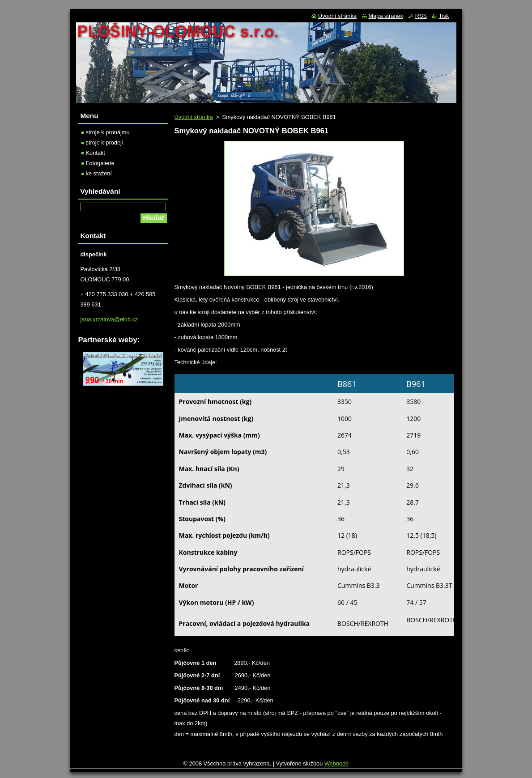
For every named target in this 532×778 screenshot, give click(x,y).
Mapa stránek (386, 16)
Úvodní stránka (194, 117)
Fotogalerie (100, 163)
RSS (421, 16)
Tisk (444, 16)
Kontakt (96, 153)
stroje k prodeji (104, 142)
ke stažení (99, 173)
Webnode (337, 763)
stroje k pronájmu (108, 132)
